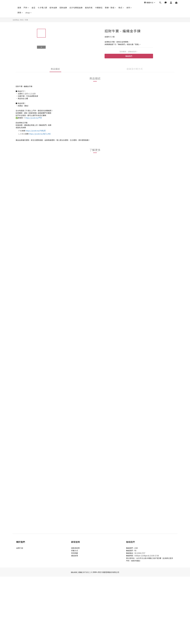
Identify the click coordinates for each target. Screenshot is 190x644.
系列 (129, 8)
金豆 (34, 8)
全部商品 (16, 20)
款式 (121, 8)
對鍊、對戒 (111, 8)
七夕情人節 (43, 8)
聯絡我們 (129, 56)
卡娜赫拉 (99, 8)
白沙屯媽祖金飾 (76, 8)
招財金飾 (63, 8)
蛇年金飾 (53, 8)
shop (29, 13)
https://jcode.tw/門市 (34, 118)
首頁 (19, 8)
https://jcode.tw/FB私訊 (36, 131)
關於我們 (21, 542)
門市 (26, 8)
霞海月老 (89, 8)
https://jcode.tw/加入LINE (40, 134)
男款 (20, 13)
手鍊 (26, 20)
